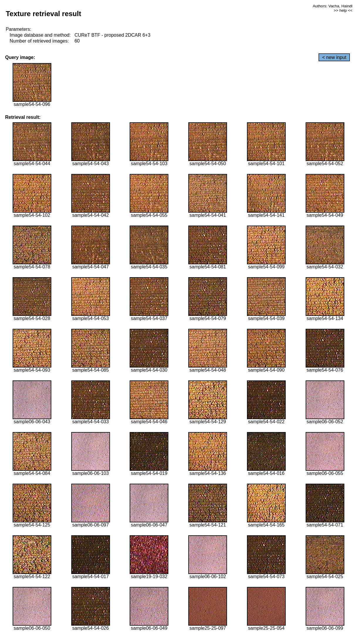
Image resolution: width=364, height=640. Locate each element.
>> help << (343, 10)
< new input (334, 57)
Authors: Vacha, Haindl (332, 6)
